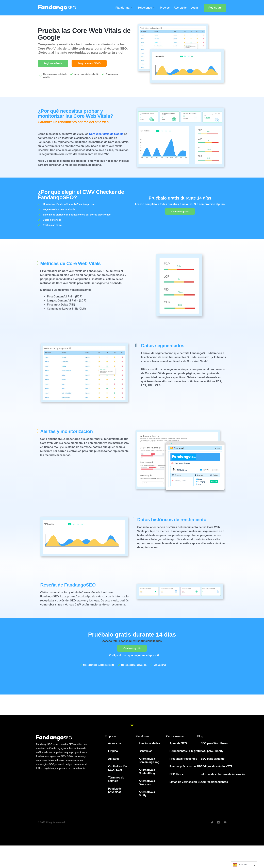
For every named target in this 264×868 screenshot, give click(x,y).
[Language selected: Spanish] (244, 865)
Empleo (113, 753)
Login (194, 8)
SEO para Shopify (212, 753)
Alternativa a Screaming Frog (149, 763)
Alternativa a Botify (147, 796)
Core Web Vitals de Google (106, 135)
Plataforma (122, 8)
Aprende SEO (178, 746)
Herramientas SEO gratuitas (187, 753)
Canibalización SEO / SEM (118, 771)
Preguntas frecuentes (183, 761)
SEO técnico (177, 777)
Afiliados (114, 761)
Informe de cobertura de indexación (224, 777)
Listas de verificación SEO (186, 784)
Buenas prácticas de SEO (186, 769)
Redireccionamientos (214, 784)
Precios (165, 8)
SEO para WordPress (214, 746)
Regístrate (215, 8)
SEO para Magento (213, 761)
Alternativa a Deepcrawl (147, 785)
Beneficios (146, 753)
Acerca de (180, 8)
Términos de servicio (116, 782)
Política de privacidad (115, 793)
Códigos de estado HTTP (217, 769)
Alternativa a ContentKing (147, 774)
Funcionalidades (149, 746)
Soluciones (145, 8)
